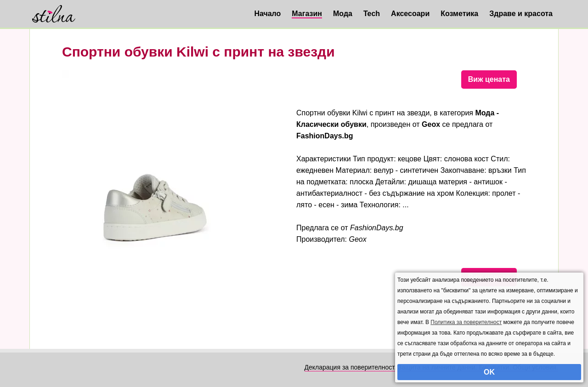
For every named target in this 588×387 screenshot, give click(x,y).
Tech (372, 14)
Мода (343, 14)
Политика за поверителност (466, 322)
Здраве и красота (521, 14)
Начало (267, 14)
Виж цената (489, 79)
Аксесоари (410, 14)
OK (489, 372)
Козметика (459, 14)
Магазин (307, 14)
